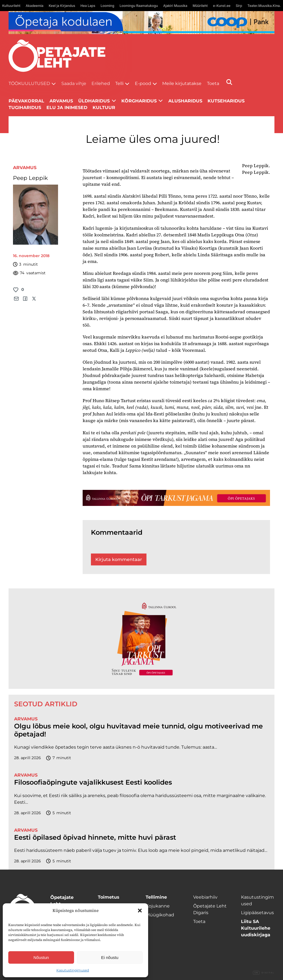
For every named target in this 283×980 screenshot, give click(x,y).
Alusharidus (185, 101)
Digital (264, 973)
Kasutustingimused (73, 970)
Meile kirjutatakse (182, 83)
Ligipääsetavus (257, 913)
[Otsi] (229, 82)
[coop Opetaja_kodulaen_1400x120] (142, 23)
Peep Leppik (30, 178)
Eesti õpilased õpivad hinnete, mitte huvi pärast (95, 837)
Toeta (213, 83)
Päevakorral (26, 101)
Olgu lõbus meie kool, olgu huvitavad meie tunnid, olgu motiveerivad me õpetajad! (138, 730)
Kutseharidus (226, 101)
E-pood (143, 83)
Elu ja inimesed (67, 108)
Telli (119, 83)
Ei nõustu (110, 957)
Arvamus (25, 168)
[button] (140, 911)
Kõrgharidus (139, 101)
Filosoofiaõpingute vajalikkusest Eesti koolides (93, 782)
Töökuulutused (29, 83)
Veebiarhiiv (205, 897)
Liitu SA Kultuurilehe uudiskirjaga (256, 928)
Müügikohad (160, 915)
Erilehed (101, 83)
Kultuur (104, 108)
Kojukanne (158, 906)
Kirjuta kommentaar (119, 559)
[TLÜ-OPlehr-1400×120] (176, 498)
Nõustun (41, 957)
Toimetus (109, 897)
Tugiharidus (25, 108)
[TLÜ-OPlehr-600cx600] (141, 639)
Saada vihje (74, 83)
